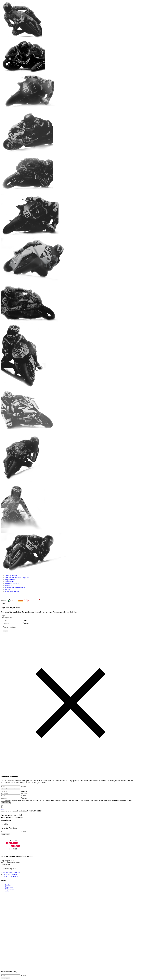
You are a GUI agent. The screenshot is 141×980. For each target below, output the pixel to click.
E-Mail (25, 621)
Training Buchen (11, 575)
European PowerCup (13, 583)
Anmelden (5, 824)
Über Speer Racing (12, 591)
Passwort (26, 623)
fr (4, 809)
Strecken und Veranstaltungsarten (17, 577)
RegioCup (9, 585)
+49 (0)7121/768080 (10, 874)
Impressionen (10, 579)
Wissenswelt (10, 581)
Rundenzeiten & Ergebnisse (15, 587)
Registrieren (6, 803)
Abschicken (6, 834)
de (2, 807)
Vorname (24, 791)
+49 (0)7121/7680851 (10, 876)
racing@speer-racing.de (11, 872)
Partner (8, 589)
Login (70, 703)
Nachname (25, 793)
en (2, 809)
